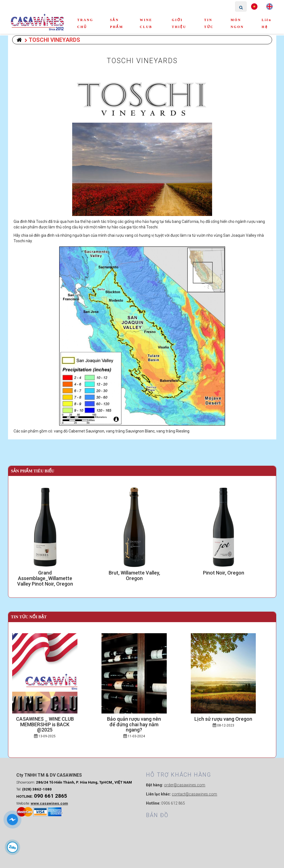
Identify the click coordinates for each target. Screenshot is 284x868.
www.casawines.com (49, 825)
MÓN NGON (237, 23)
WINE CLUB (146, 23)
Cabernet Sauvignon (86, 431)
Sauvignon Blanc (140, 431)
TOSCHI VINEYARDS (52, 40)
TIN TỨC (209, 23)
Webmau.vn (225, 785)
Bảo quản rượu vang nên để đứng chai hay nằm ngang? (142, 722)
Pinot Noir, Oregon (231, 573)
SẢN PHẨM (117, 23)
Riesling (183, 431)
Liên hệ (266, 23)
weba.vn (209, 861)
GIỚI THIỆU (179, 23)
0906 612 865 (108, 822)
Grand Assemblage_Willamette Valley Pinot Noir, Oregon (53, 575)
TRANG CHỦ (85, 23)
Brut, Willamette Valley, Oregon (142, 573)
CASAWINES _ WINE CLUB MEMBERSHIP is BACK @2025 (53, 722)
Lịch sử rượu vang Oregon (231, 719)
